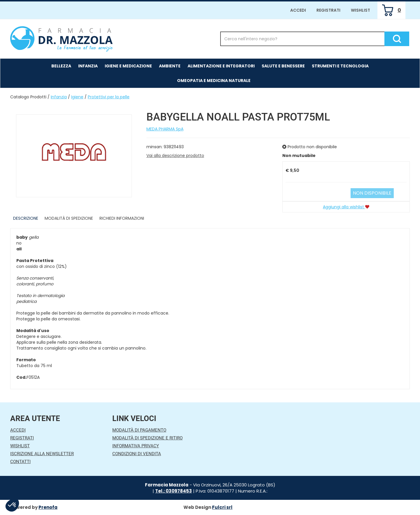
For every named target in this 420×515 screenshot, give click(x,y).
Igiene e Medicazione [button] (128, 66)
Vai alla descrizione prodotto (175, 156)
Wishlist (360, 10)
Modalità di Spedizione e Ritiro (147, 438)
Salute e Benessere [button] (283, 66)
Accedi (298, 10)
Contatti (20, 462)
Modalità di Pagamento (139, 430)
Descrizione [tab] (26, 218)
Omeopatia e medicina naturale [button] (214, 81)
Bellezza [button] (61, 66)
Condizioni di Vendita (137, 454)
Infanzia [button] (88, 66)
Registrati (328, 10)
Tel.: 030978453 (174, 491)
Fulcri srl (222, 507)
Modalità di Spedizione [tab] (69, 218)
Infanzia (59, 97)
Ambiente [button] (170, 66)
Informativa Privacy (136, 446)
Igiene (77, 97)
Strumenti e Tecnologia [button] (340, 66)
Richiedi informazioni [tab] (122, 218)
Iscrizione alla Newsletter (42, 454)
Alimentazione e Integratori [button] (221, 66)
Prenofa (48, 507)
